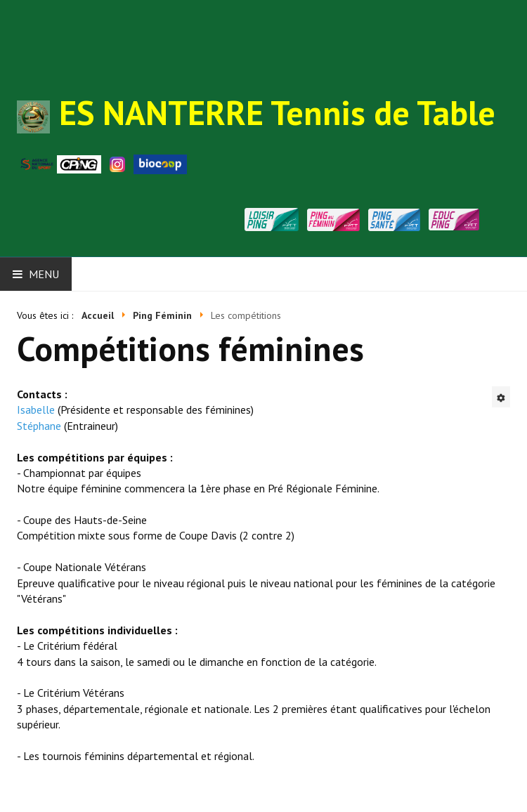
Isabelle (36, 410)
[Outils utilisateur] (501, 397)
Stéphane (39, 426)
